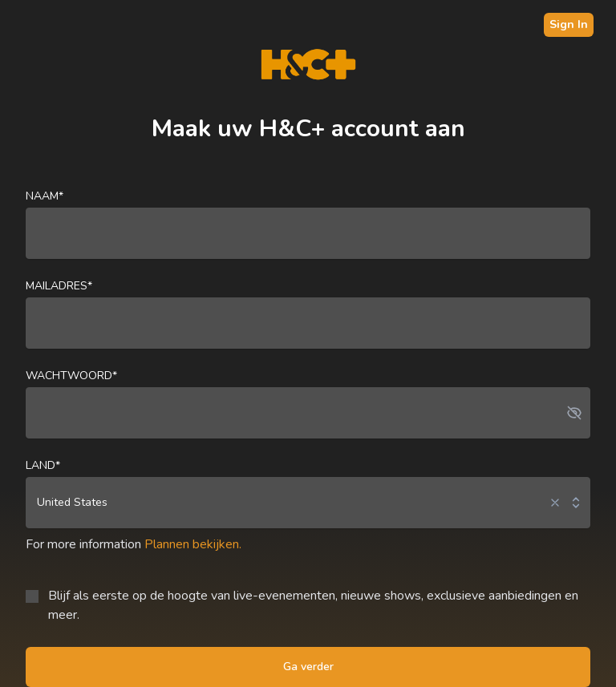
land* (43, 465)
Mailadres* (59, 286)
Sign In (569, 24)
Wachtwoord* (71, 376)
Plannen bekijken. (193, 544)
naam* (45, 196)
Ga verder (308, 667)
